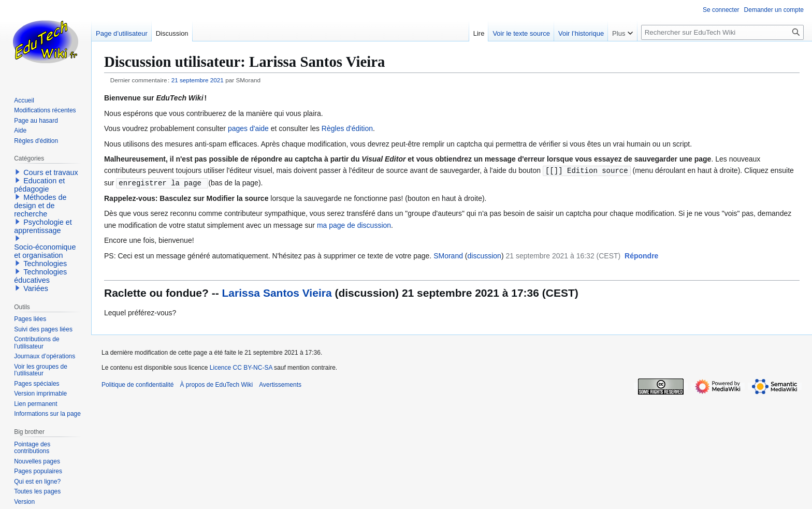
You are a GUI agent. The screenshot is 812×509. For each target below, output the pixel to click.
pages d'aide (248, 128)
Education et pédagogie (39, 185)
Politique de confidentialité (137, 384)
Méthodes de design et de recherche (40, 206)
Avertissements (280, 384)
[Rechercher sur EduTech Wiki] (722, 32)
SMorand (448, 255)
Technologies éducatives (40, 276)
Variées (36, 288)
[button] (641, 255)
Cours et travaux (51, 172)
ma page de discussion (354, 224)
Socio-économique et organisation (45, 251)
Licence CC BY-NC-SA (241, 367)
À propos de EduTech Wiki (216, 384)
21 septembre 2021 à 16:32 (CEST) (563, 255)
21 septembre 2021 (198, 80)
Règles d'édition (347, 128)
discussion (484, 255)
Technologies (45, 264)
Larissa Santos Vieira (277, 292)
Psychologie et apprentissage (43, 226)
